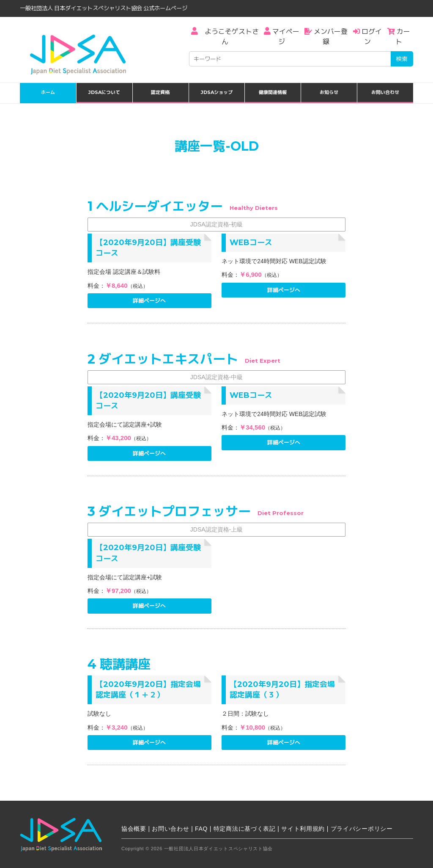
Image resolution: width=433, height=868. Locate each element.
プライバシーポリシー (362, 829)
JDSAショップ (217, 92)
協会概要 (134, 829)
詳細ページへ (149, 300)
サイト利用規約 (303, 829)
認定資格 (160, 92)
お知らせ (329, 92)
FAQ (201, 829)
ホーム (48, 92)
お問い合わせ (385, 92)
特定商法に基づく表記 (245, 829)
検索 (402, 59)
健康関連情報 (273, 92)
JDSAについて (104, 92)
